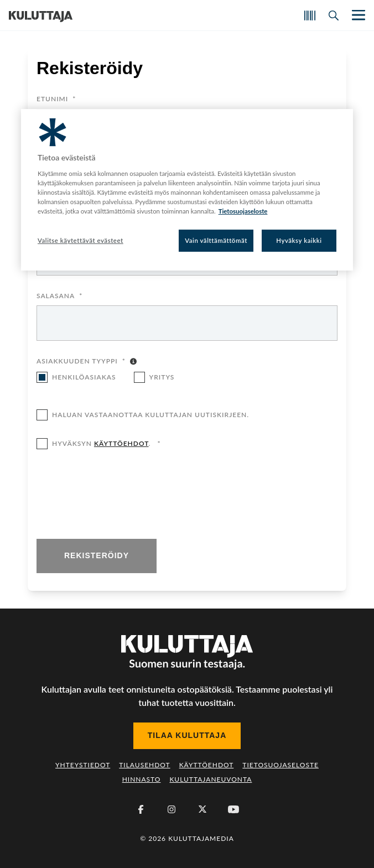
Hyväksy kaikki (299, 240)
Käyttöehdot (207, 765)
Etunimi (56, 99)
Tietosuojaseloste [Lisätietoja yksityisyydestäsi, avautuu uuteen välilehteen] (243, 211)
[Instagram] (172, 809)
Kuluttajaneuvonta (211, 779)
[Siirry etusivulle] (41, 15)
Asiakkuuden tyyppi (81, 362)
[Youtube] (233, 809)
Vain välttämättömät (216, 240)
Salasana (59, 296)
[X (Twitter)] (202, 809)
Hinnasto (142, 779)
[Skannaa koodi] (310, 15)
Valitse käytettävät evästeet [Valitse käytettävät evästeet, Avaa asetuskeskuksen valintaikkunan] (80, 240)
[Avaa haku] (334, 15)
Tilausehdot (144, 765)
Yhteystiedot (83, 765)
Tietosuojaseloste (280, 765)
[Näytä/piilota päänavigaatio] (357, 15)
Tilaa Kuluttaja (187, 735)
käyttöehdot (121, 443)
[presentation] (121, 495)
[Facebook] (141, 809)
